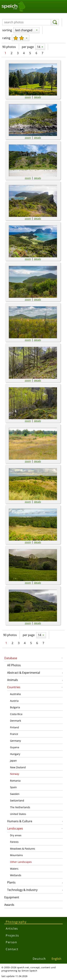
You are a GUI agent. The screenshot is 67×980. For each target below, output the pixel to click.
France (14, 734)
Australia (15, 694)
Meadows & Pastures (23, 849)
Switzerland (17, 800)
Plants (11, 882)
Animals (13, 680)
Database (11, 658)
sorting (7, 30)
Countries (14, 687)
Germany (15, 741)
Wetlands (16, 875)
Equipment (12, 897)
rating (6, 38)
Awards (9, 905)
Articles (12, 929)
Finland (14, 727)
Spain (13, 787)
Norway (15, 774)
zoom (28, 97)
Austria (14, 701)
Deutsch (39, 959)
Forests (14, 842)
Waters (14, 869)
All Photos (14, 665)
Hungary (15, 754)
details (37, 97)
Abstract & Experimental (24, 673)
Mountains (16, 855)
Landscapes (15, 828)
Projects (12, 935)
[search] (55, 22)
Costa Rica (16, 714)
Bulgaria (15, 707)
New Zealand (18, 767)
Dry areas (16, 835)
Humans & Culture (20, 821)
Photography (16, 922)
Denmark (15, 721)
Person (11, 942)
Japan (13, 761)
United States (18, 814)
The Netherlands (20, 807)
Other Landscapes (21, 862)
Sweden (15, 794)
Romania (15, 781)
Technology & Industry (22, 890)
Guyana (15, 747)
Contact (12, 949)
